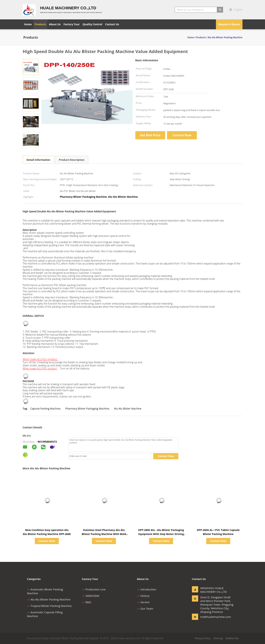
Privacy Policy (203, 638)
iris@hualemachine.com (212, 617)
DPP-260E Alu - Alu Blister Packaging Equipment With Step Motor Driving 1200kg (161, 534)
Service (143, 602)
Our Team (145, 609)
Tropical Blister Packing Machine (49, 606)
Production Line (94, 589)
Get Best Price (150, 135)
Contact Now (182, 135)
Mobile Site (232, 638)
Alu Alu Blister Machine (128, 409)
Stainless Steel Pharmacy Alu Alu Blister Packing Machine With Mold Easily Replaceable (104, 534)
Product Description (72, 160)
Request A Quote (229, 24)
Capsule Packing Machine (45, 409)
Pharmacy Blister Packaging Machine (87, 409)
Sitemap (218, 638)
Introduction (147, 589)
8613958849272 (47, 442)
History (143, 596)
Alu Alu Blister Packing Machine (49, 599)
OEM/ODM (91, 596)
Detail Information (38, 160)
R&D (87, 602)
